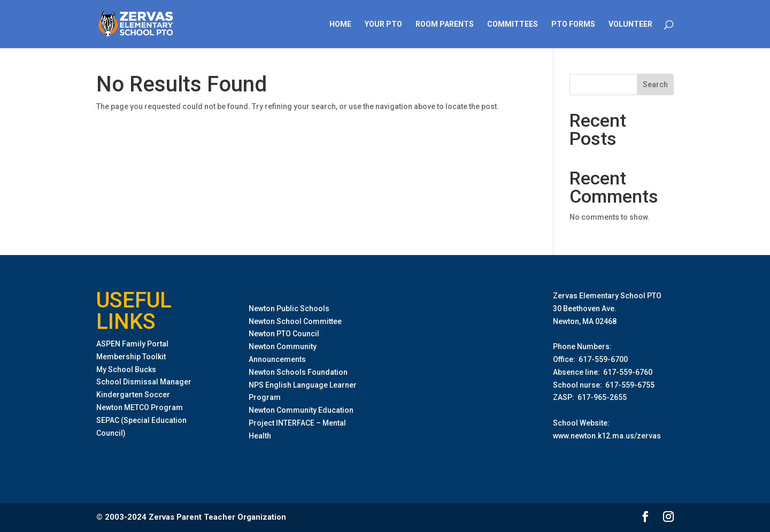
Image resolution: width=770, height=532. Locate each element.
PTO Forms (573, 24)
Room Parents (445, 24)
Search (655, 84)
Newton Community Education (301, 410)
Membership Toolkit (131, 357)
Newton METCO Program (140, 407)
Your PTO (383, 24)
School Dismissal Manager (144, 382)
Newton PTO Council (284, 334)
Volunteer (630, 24)
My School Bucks (126, 369)
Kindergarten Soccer (133, 395)
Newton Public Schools (289, 309)
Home (340, 24)
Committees (513, 24)
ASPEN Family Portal (132, 344)
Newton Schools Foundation (298, 372)
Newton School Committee (295, 321)
